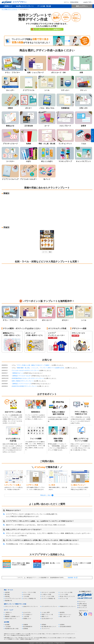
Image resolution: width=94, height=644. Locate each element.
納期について (45, 617)
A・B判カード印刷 (46, 594)
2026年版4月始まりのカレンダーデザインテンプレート (28, 378)
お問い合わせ (83, 604)
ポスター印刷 (27, 594)
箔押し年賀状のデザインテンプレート (23, 381)
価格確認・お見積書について (12, 617)
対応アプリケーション (66, 615)
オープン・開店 (47, 252)
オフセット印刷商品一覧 (30, 599)
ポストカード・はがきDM (48, 592)
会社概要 (7, 625)
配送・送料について (65, 617)
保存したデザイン (82, 6)
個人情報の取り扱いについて (49, 627)
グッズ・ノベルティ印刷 (48, 596)
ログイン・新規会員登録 (70, 2)
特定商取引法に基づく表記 (12, 629)
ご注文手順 (26, 617)
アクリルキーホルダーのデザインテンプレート (26, 370)
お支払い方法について (11, 619)
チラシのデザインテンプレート (50, 606)
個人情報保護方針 (28, 627)
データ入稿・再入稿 (44, 6)
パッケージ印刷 (64, 594)
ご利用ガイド (8, 6)
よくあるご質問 (46, 612)
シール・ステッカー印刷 (66, 592)
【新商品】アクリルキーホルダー (22, 376)
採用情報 (26, 629)
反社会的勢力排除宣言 (66, 627)
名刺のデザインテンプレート (31, 606)
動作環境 (62, 612)
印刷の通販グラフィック (10, 638)
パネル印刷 (26, 596)
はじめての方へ (27, 612)
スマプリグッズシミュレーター (13, 599)
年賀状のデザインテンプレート (68, 606)
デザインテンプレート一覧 (12, 606)
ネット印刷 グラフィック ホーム (10, 9)
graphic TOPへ (87, 2)
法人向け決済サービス (47, 619)
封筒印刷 (7, 596)
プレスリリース (46, 629)
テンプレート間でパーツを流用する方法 (52, 368)
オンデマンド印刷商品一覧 (48, 599)
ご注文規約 (8, 627)
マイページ (82, 602)
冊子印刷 (7, 594)
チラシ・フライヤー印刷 (30, 592)
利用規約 (44, 625)
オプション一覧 (64, 599)
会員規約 (62, 625)
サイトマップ (83, 608)
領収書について (27, 619)
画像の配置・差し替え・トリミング (27, 368)
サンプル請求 (83, 606)
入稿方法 (7, 615)
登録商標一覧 (72, 578)
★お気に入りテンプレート (25, 6)
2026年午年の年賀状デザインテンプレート (24, 386)
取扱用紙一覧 (8, 601)
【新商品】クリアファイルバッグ (22, 384)
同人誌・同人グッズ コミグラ (67, 596)
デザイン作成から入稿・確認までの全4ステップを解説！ (34, 365)
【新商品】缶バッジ (18, 373)
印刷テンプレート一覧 (47, 615)
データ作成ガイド (28, 615)
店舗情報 (26, 625)
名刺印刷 (7, 592)
